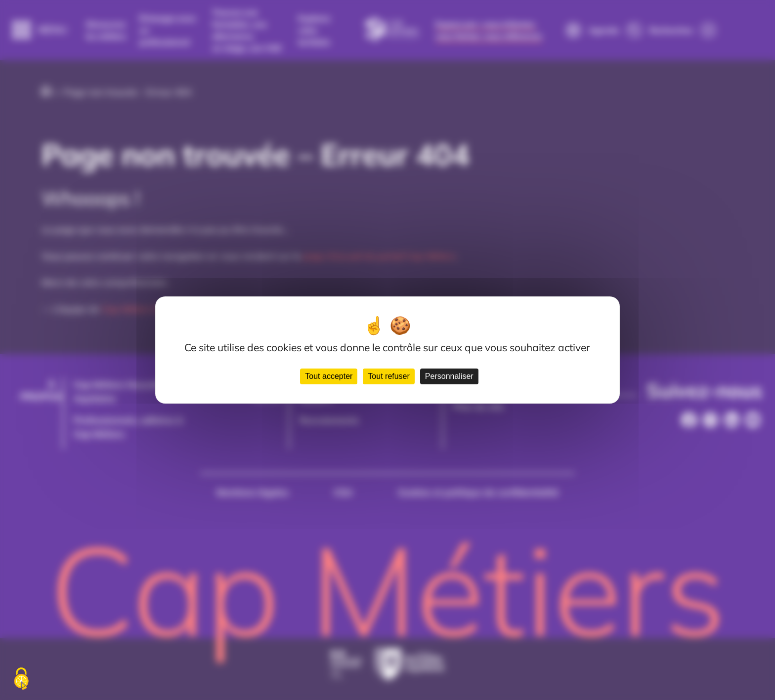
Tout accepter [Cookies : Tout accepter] (329, 376)
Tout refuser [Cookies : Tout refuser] (388, 376)
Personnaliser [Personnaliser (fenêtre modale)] (449, 376)
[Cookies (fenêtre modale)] (21, 679)
